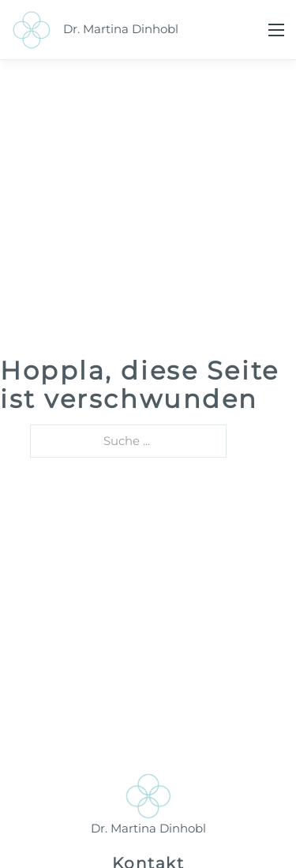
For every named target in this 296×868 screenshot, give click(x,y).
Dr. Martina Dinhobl (121, 29)
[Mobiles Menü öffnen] (276, 30)
